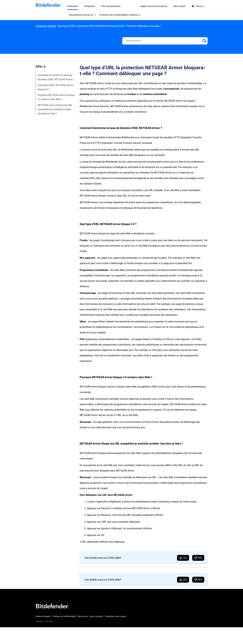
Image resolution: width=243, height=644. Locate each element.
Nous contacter (96, 616)
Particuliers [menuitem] (73, 6)
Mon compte (179, 6)
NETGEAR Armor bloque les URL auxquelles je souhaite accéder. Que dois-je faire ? (55, 109)
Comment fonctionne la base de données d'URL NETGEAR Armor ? (56, 77)
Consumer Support (46, 26)
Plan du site (83, 616)
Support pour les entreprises (154, 6)
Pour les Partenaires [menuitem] (111, 6)
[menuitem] (82, 15)
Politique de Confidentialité (64, 616)
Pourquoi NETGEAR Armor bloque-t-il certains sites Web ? (56, 97)
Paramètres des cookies (116, 616)
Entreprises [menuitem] (90, 6)
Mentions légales (43, 616)
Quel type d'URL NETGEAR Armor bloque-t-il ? (55, 87)
